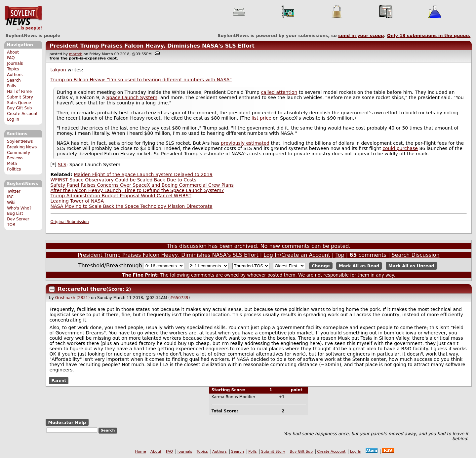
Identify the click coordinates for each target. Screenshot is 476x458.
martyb (76, 54)
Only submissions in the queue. (429, 36)
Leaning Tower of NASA (77, 201)
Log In (13, 119)
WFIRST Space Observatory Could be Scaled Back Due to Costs (123, 180)
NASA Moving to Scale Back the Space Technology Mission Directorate (132, 206)
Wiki (11, 203)
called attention (279, 92)
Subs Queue (19, 103)
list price (261, 118)
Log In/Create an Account (297, 255)
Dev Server (18, 219)
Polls (11, 86)
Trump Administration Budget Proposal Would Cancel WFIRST (121, 196)
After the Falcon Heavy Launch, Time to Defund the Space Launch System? (137, 190)
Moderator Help (67, 422)
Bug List (15, 213)
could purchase (400, 148)
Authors (15, 75)
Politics (14, 169)
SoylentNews (23, 18)
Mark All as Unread (411, 266)
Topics (13, 69)
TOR (11, 225)
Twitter (14, 191)
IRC (10, 197)
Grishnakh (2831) (73, 298)
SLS (62, 165)
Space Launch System (132, 97)
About (13, 52)
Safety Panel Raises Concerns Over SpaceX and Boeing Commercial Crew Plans (142, 185)
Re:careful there (82, 289)
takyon (58, 70)
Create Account (22, 114)
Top (340, 255)
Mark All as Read (359, 266)
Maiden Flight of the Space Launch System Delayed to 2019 (143, 174)
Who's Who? (19, 208)
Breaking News (22, 147)
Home (141, 452)
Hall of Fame (19, 92)
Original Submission (70, 222)
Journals (15, 63)
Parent (59, 381)
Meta (12, 164)
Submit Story (20, 97)
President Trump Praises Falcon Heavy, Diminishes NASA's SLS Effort (152, 46)
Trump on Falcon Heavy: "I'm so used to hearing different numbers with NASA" (141, 80)
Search (14, 80)
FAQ (11, 58)
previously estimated (245, 143)
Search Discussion (415, 255)
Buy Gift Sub (19, 108)
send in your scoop (361, 36)
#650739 (179, 298)
